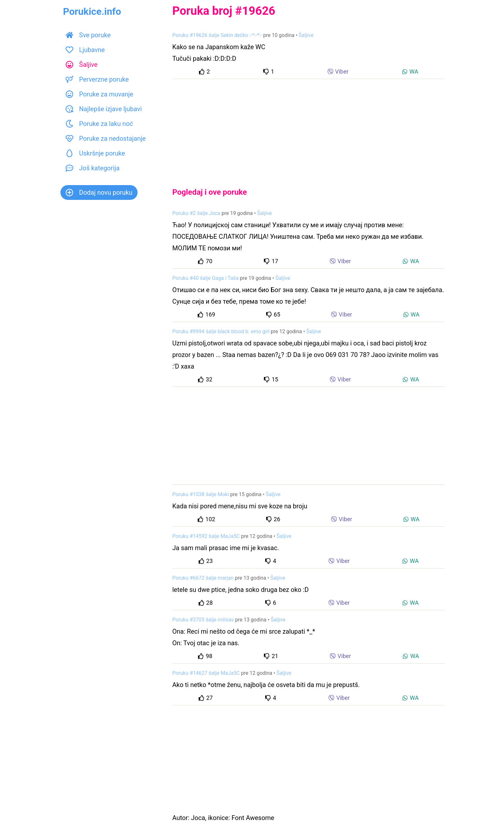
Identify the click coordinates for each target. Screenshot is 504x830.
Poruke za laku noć (99, 124)
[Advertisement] (309, 128)
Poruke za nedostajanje (106, 138)
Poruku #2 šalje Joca (196, 213)
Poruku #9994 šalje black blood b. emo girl (221, 331)
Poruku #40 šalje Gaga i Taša (205, 278)
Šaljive (81, 65)
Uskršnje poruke (95, 153)
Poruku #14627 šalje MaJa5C (206, 673)
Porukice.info (92, 11)
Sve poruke (88, 35)
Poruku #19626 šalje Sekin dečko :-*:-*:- (217, 35)
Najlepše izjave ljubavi (104, 109)
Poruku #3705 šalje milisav (203, 620)
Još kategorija (93, 168)
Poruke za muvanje (99, 94)
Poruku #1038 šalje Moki (201, 494)
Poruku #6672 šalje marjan (203, 578)
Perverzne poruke (97, 79)
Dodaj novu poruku (99, 192)
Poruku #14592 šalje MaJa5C (206, 536)
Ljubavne (85, 50)
